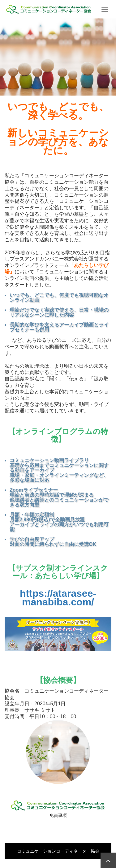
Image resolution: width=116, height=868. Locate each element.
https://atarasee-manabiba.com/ (58, 598)
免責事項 (58, 815)
